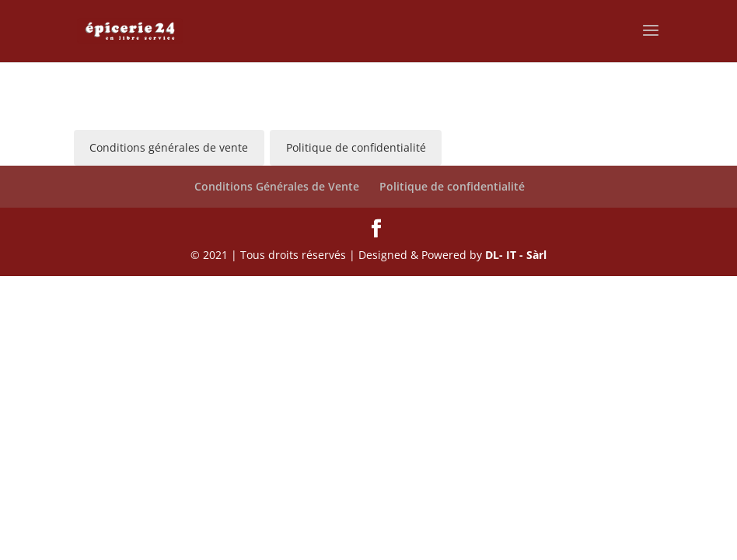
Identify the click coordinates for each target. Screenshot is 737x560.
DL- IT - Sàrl (516, 255)
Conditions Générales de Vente (277, 186)
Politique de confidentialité (452, 186)
